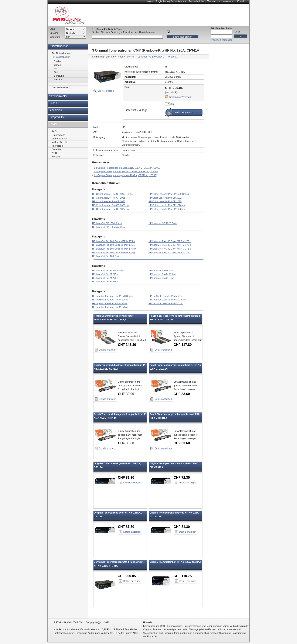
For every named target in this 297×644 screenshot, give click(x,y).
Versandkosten (60, 139)
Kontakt (241, 1)
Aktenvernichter (58, 96)
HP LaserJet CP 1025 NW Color (109, 227)
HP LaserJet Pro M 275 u (105, 282)
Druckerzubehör (58, 46)
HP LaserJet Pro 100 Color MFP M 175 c (113, 245)
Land (52, 29)
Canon (57, 65)
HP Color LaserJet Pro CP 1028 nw (167, 209)
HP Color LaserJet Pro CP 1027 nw (111, 209)
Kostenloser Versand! (180, 97)
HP (56, 69)
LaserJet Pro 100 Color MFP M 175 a (157, 57)
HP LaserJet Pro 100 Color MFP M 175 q (113, 253)
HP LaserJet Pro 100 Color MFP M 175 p (170, 249)
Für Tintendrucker (61, 53)
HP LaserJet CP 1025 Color (163, 223)
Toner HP (130, 57)
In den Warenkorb (184, 112)
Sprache (54, 33)
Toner (120, 57)
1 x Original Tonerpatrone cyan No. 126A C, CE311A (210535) (126, 171)
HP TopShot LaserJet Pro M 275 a (110, 300)
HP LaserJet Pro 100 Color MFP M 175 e (170, 245)
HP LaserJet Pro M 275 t (161, 278)
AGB (54, 153)
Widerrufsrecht (59, 142)
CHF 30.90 (126, 394)
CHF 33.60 (182, 394)
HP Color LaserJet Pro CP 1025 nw (111, 205)
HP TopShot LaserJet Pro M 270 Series (113, 296)
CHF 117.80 (183, 345)
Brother (58, 61)
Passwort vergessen (222, 40)
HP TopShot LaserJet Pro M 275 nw (167, 300)
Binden (53, 103)
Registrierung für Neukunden (171, 1)
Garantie (56, 149)
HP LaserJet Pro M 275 (161, 271)
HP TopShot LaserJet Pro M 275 (165, 296)
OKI (56, 72)
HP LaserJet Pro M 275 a (105, 274)
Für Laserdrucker (61, 57)
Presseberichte (196, 1)
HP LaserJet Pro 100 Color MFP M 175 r (170, 253)
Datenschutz (58, 135)
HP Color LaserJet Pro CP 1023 (109, 201)
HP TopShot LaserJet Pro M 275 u (110, 307)
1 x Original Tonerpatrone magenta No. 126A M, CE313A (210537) (128, 168)
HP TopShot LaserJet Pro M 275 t (166, 303)
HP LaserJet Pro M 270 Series (108, 271)
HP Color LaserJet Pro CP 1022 (165, 198)
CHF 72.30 (182, 478)
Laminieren (55, 110)
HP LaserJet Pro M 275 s (105, 278)
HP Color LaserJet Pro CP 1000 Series (112, 194)
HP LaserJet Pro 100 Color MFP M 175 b (170, 241)
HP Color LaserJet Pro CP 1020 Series (169, 194)
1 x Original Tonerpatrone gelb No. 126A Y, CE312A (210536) (125, 175)
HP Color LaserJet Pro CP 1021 (109, 198)
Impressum (58, 146)
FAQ (54, 131)
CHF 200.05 (127, 576)
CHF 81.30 (126, 478)
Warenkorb (228, 1)
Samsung (59, 76)
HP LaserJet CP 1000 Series (107, 223)
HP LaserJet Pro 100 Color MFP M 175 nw (114, 249)
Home (150, 1)
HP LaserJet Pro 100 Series (107, 256)
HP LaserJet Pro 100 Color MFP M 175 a (113, 241)
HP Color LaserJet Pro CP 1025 (165, 201)
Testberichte (214, 1)
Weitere (58, 79)
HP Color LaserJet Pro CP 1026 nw (167, 205)
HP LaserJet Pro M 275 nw (162, 274)
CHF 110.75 (183, 576)
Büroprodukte (57, 117)
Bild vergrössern (106, 91)
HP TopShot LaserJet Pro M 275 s (110, 303)
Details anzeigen (108, 350)
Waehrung (55, 37)
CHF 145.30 (127, 345)
